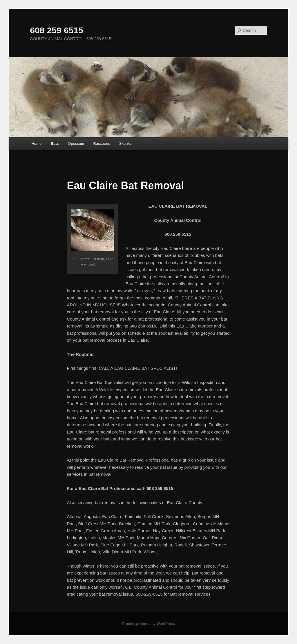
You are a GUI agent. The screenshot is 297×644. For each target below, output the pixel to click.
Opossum (76, 143)
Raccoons (102, 143)
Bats (55, 143)
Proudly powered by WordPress (148, 624)
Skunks (125, 143)
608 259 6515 (57, 30)
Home (36, 143)
